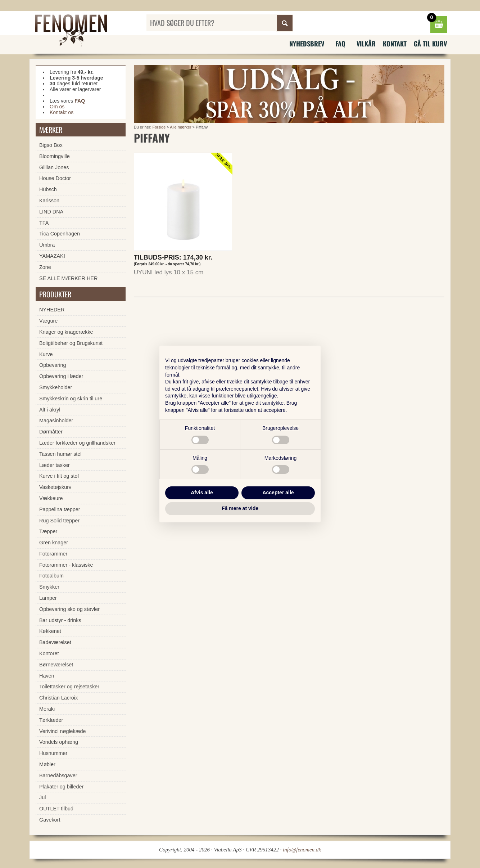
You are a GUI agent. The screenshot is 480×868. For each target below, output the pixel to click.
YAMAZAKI (52, 256)
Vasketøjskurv (55, 487)
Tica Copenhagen (60, 234)
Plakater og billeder (61, 787)
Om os (57, 107)
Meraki (47, 709)
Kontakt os (62, 112)
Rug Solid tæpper (59, 521)
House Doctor (55, 178)
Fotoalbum (51, 576)
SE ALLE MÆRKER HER (68, 278)
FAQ (340, 44)
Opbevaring (53, 365)
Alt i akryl (50, 410)
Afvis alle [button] (202, 493)
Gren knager (54, 543)
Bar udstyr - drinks (60, 620)
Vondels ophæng (59, 742)
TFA (44, 223)
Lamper (48, 598)
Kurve (46, 354)
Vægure (48, 321)
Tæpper (48, 531)
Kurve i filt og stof (59, 476)
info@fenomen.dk (302, 850)
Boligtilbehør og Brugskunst (71, 343)
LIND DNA (51, 212)
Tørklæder (51, 720)
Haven (47, 676)
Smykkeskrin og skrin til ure (71, 399)
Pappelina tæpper (60, 509)
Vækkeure (51, 498)
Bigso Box (51, 145)
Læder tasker (55, 465)
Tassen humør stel (60, 454)
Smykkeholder (56, 387)
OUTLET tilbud (56, 809)
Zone (45, 267)
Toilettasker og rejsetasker (69, 687)
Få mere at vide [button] (240, 508)
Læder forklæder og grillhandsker (77, 443)
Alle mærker (180, 127)
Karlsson (49, 201)
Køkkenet (50, 631)
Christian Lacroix (58, 698)
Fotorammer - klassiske (66, 565)
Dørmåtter (51, 432)
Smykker (49, 587)
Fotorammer (53, 554)
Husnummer (53, 753)
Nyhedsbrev (307, 44)
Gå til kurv (430, 44)
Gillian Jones (54, 167)
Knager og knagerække (66, 332)
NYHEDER (52, 310)
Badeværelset (55, 642)
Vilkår (366, 44)
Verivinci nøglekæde (63, 731)
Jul (42, 797)
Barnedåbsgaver (58, 775)
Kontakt (395, 44)
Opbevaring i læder (61, 376)
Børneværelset (56, 665)
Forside (159, 127)
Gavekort (50, 820)
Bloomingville (55, 156)
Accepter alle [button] (278, 493)
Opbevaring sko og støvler (69, 609)
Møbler (47, 764)
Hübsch (48, 189)
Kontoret (49, 653)
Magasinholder (56, 420)
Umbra (47, 245)
